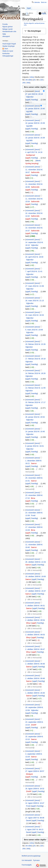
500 (28, 83)
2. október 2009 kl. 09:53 (35, 635)
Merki (38, 161)
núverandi (30, 106)
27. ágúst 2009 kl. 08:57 (35, 771)
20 (34, 80)
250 (24, 83)
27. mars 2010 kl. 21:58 (34, 286)
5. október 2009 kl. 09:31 (35, 606)
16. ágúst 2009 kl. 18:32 (35, 789)
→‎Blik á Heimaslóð (33, 570)
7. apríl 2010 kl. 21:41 (34, 271)
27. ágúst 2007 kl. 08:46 (35, 818)
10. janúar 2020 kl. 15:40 (35, 109)
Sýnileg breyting (32, 163)
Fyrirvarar (36, 860)
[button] (34, 31)
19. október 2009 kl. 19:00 (35, 576)
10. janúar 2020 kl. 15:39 (35, 123)
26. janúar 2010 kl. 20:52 (35, 417)
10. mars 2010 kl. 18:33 (34, 315)
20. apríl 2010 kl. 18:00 (34, 257)
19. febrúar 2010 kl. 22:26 (35, 344)
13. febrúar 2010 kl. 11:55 (35, 388)
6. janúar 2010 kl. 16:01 (34, 446)
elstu (32, 77)
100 (41, 80)
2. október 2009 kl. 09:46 (35, 664)
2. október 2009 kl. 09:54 (35, 620)
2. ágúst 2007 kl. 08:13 (34, 829)
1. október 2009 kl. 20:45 (35, 693)
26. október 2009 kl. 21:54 (35, 562)
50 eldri (29, 80)
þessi (37, 91)
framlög (34, 100)
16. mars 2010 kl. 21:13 (34, 301)
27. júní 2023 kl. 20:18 (34, 94)
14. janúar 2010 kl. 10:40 (35, 431)
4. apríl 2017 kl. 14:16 (34, 152)
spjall (28, 100)
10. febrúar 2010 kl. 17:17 (35, 402)
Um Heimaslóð (27, 860)
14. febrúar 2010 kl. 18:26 (35, 373)
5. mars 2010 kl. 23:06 (34, 330)
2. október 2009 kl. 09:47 (35, 649)
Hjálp (44, 13)
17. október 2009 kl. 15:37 (35, 591)
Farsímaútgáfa (27, 865)
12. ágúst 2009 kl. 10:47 (35, 803)
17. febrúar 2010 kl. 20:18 (35, 359)
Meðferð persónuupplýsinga (31, 856)
